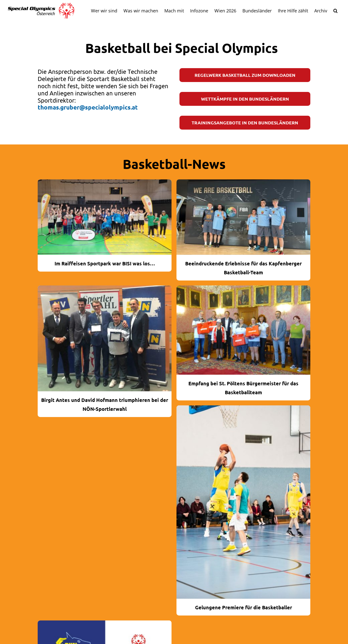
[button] (335, 11)
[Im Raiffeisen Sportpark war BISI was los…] (105, 217)
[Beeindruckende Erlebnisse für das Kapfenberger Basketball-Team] (243, 217)
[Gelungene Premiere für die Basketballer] (243, 502)
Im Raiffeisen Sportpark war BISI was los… (105, 263)
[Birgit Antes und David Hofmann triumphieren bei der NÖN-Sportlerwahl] (105, 338)
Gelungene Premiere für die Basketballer (244, 607)
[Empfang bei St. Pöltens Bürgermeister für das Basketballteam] (243, 330)
